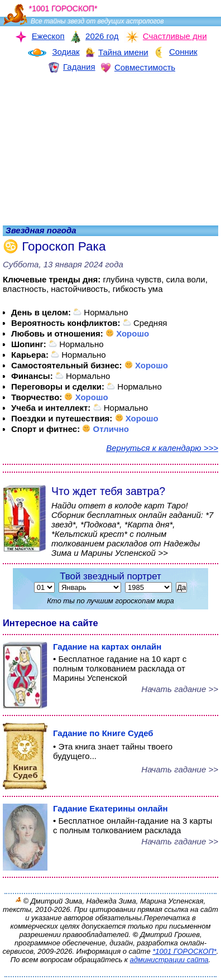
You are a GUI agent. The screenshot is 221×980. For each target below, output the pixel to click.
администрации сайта (169, 960)
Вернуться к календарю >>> (162, 448)
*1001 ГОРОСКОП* (184, 951)
